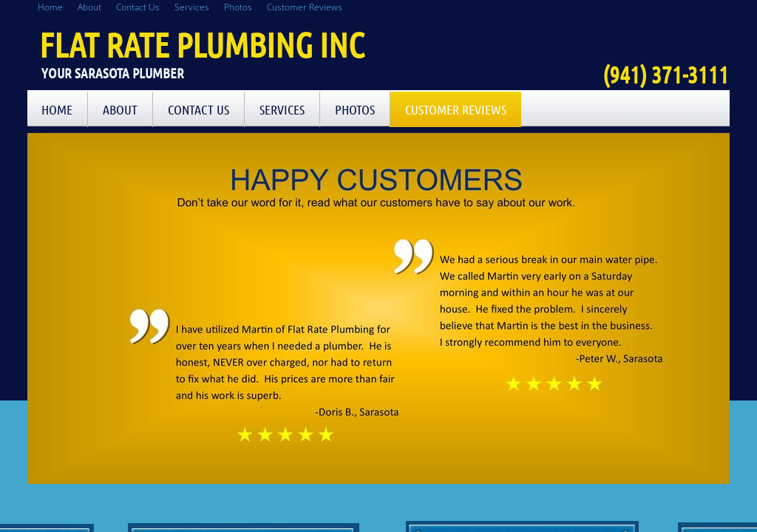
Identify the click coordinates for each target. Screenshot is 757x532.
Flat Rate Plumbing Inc (202, 44)
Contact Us (198, 109)
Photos (355, 109)
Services (282, 109)
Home (57, 109)
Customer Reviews (456, 109)
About (120, 109)
